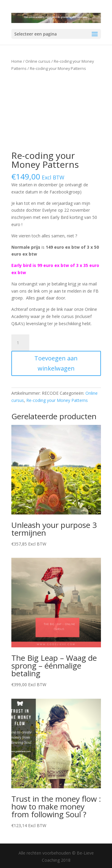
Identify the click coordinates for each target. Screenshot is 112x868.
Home (17, 61)
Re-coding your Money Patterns (57, 400)
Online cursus (38, 61)
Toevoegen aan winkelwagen (56, 363)
